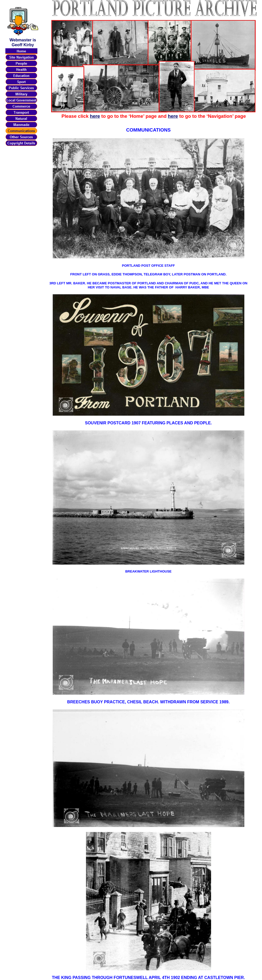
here (95, 116)
